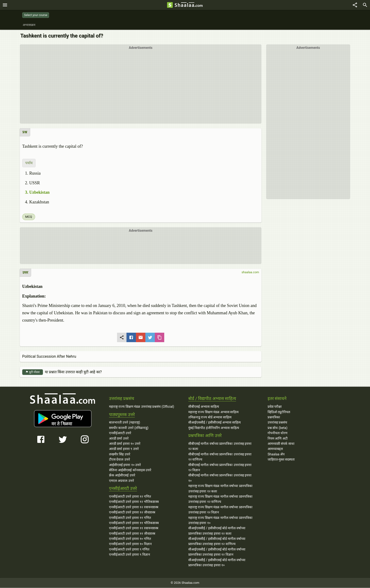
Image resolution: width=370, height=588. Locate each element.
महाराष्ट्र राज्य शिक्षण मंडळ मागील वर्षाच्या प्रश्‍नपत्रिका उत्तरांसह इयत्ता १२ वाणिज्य (220, 499)
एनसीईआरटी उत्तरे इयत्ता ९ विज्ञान (130, 555)
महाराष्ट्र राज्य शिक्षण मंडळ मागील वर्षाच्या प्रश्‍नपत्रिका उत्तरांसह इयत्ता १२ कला (220, 489)
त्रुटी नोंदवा (33, 372)
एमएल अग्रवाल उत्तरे (122, 481)
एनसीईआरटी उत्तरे (120, 433)
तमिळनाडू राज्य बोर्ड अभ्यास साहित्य (210, 417)
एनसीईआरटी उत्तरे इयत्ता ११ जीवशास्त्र (132, 534)
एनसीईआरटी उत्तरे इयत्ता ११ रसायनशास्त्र (134, 528)
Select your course (36, 15)
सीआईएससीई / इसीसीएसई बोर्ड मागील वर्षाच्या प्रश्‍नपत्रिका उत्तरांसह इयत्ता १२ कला (217, 531)
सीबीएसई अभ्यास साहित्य (204, 407)
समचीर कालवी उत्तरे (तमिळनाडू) (129, 428)
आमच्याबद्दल (275, 449)
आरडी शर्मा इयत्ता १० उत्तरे (125, 444)
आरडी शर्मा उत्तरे (119, 439)
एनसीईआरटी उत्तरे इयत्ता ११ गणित (130, 518)
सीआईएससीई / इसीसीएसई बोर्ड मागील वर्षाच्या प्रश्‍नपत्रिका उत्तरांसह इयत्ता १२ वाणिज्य (217, 542)
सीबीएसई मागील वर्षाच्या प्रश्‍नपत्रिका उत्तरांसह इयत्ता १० (220, 478)
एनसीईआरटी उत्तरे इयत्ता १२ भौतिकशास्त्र (134, 502)
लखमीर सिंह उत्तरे (120, 454)
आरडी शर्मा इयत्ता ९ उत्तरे (124, 449)
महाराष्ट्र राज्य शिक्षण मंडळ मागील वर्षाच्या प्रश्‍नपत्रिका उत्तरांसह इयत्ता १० (220, 521)
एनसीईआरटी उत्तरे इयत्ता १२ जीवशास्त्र (132, 512)
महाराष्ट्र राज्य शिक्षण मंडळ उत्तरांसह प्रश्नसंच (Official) (142, 407)
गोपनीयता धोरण (277, 433)
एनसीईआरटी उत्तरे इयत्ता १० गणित (130, 539)
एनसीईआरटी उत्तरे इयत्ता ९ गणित (129, 550)
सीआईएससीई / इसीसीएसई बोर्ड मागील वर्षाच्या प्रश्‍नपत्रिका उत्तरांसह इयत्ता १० (217, 563)
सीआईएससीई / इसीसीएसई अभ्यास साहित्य (214, 423)
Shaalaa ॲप (276, 454)
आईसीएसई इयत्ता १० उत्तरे (125, 465)
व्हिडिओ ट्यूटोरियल (279, 412)
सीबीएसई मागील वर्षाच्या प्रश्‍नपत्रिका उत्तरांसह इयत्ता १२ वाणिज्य (220, 457)
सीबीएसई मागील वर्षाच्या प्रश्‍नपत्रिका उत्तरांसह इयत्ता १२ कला (220, 446)
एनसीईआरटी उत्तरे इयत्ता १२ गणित (130, 497)
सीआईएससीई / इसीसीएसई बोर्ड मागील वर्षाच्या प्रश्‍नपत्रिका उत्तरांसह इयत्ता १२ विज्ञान (217, 552)
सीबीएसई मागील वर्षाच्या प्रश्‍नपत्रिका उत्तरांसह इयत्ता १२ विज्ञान (220, 468)
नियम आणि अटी (278, 439)
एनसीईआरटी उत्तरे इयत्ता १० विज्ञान (130, 544)
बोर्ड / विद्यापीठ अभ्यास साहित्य (212, 399)
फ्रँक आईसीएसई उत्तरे (122, 475)
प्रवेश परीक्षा (275, 407)
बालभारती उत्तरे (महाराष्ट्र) (125, 423)
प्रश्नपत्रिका (274, 417)
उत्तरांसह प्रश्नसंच (277, 423)
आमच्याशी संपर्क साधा (281, 444)
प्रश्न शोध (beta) (277, 428)
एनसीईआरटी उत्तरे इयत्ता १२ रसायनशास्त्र (134, 507)
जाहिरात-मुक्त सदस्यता (281, 460)
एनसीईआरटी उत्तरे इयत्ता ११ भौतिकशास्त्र (134, 523)
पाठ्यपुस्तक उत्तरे (122, 415)
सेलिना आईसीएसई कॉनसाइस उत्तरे (130, 470)
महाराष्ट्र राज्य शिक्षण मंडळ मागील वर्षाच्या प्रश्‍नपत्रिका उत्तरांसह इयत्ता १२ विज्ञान (220, 510)
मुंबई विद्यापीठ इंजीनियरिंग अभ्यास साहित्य (214, 428)
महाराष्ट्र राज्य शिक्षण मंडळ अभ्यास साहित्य (213, 412)
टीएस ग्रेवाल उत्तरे (120, 460)
